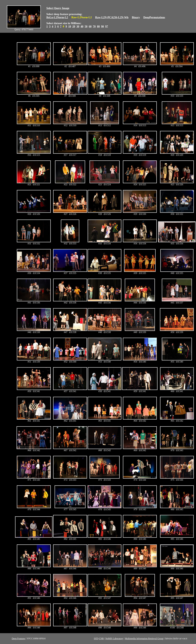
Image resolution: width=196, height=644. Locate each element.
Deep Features (18, 639)
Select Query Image (58, 8)
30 (78, 26)
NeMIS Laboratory (114, 639)
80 (98, 26)
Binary (136, 17)
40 (82, 26)
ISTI (96, 639)
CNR (101, 639)
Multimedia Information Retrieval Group (144, 639)
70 (94, 26)
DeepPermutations (154, 17)
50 (86, 26)
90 (102, 26)
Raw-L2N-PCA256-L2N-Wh (112, 17)
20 (74, 26)
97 (107, 26)
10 (70, 26)
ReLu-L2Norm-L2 (57, 17)
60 (90, 26)
